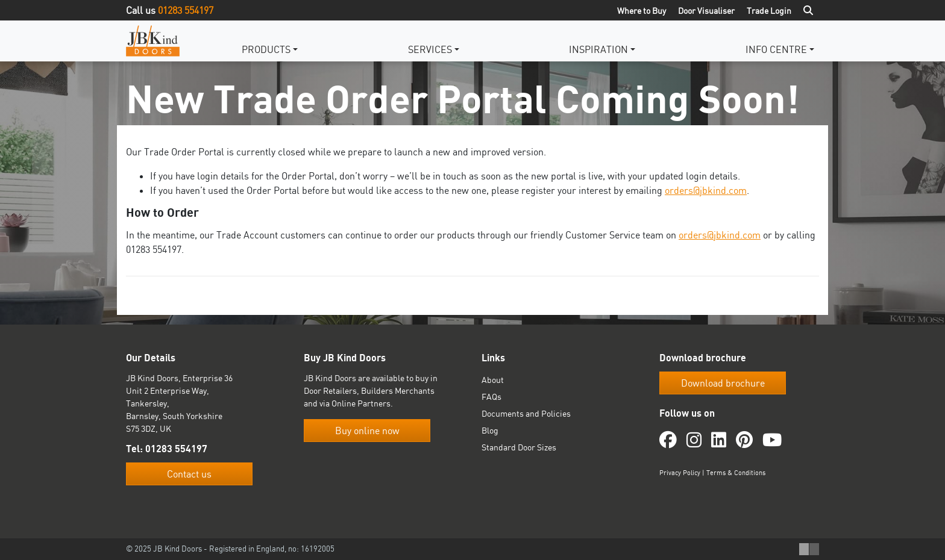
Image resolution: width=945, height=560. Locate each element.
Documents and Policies (526, 413)
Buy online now (367, 431)
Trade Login (769, 11)
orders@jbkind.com (706, 190)
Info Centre (776, 49)
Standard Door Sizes (519, 447)
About (493, 380)
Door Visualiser (706, 11)
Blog (490, 430)
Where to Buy (642, 11)
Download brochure (723, 383)
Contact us (189, 474)
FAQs (491, 397)
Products (266, 49)
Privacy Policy (680, 473)
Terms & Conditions (736, 473)
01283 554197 (186, 10)
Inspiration (598, 49)
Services (430, 49)
